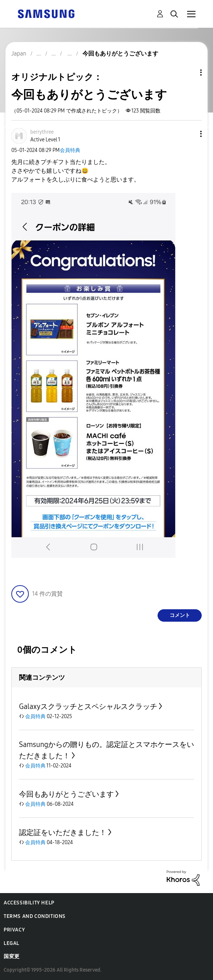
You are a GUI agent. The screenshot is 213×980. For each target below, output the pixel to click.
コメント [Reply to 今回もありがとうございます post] (180, 615)
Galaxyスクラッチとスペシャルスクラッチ (88, 706)
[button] (189, 134)
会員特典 (70, 150)
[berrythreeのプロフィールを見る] (42, 132)
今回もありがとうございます (66, 794)
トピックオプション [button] (189, 73)
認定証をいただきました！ (63, 832)
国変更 (12, 956)
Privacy (14, 930)
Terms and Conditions (35, 916)
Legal (11, 943)
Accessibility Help (29, 903)
